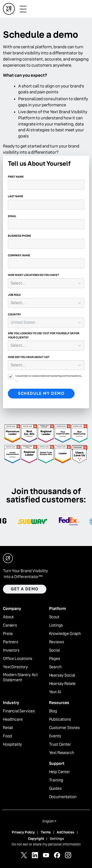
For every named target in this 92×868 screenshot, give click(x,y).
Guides (55, 789)
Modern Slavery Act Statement (20, 677)
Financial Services (19, 711)
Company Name (19, 255)
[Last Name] (46, 205)
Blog (53, 711)
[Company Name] (46, 263)
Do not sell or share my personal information (46, 844)
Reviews (57, 642)
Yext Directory (15, 667)
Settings (57, 839)
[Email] (46, 224)
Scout (54, 617)
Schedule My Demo (41, 393)
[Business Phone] (46, 244)
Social (54, 650)
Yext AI (55, 692)
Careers (10, 625)
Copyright (36, 839)
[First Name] (46, 185)
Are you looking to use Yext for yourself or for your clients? (44, 335)
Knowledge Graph (65, 634)
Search (55, 667)
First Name (16, 177)
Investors (11, 650)
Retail (8, 728)
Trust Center (60, 744)
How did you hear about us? (29, 357)
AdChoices (66, 832)
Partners (11, 642)
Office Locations (17, 659)
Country (14, 314)
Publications (60, 719)
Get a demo (25, 589)
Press (8, 634)
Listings (56, 625)
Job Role (14, 295)
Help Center (59, 772)
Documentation (63, 797)
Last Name (16, 196)
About (8, 617)
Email (12, 216)
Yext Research (62, 753)
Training (56, 780)
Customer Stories (64, 728)
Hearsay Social (62, 675)
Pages (55, 659)
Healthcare (13, 719)
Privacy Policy (23, 832)
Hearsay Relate (62, 684)
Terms (46, 832)
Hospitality (13, 744)
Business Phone (20, 236)
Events (55, 736)
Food (7, 736)
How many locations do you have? (33, 275)
